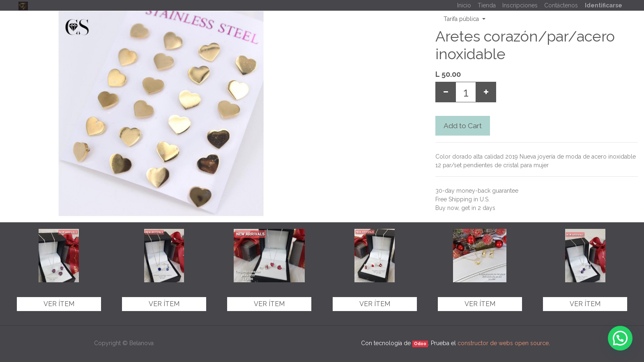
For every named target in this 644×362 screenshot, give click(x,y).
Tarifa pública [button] (462, 19)
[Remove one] (446, 92)
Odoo (420, 344)
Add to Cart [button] (463, 126)
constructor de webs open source (503, 343)
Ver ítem (59, 304)
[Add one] (486, 92)
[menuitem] (464, 6)
